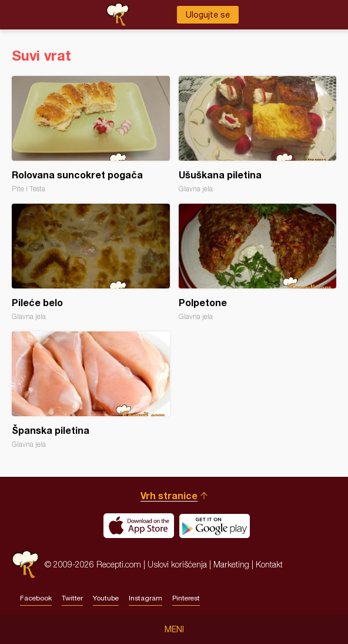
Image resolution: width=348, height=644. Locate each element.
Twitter (72, 598)
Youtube (106, 598)
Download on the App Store (139, 526)
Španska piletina (91, 390)
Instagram (145, 598)
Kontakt (269, 564)
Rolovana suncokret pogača (91, 135)
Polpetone (258, 262)
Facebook (36, 598)
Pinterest (186, 598)
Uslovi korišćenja (177, 564)
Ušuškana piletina (258, 135)
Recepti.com (25, 564)
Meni (174, 629)
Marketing (231, 564)
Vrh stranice (169, 495)
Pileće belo (91, 262)
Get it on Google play (215, 526)
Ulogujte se (208, 15)
